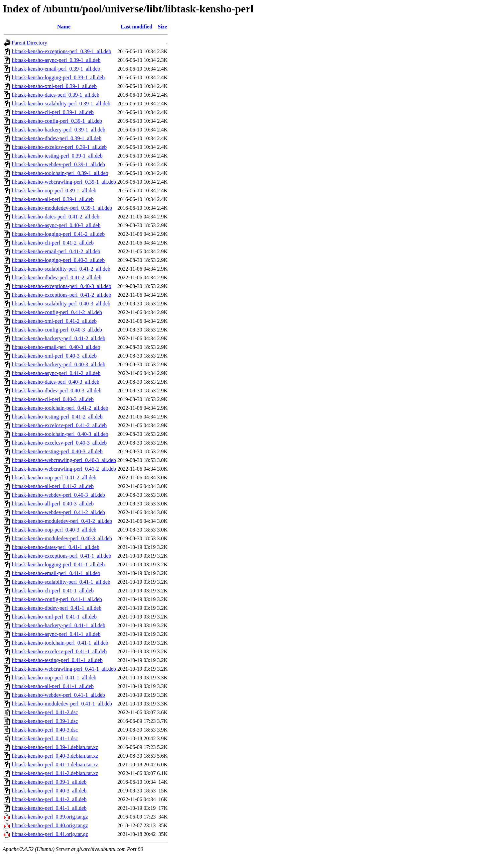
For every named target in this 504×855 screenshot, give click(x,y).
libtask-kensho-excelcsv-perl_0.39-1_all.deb (59, 147)
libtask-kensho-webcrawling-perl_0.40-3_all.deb (64, 460)
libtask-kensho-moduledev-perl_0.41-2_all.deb (62, 521)
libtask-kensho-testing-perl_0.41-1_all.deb (57, 660)
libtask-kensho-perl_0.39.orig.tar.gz (50, 817)
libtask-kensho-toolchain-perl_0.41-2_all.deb (60, 408)
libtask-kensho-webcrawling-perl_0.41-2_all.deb (64, 469)
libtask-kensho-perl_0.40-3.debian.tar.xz (55, 756)
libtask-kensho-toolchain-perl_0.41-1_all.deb (60, 643)
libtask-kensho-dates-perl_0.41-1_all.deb (55, 547)
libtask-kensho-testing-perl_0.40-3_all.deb (57, 451)
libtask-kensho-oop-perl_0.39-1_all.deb (54, 191)
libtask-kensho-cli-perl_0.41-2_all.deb (53, 243)
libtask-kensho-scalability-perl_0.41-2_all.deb (61, 269)
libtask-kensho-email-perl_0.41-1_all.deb (56, 573)
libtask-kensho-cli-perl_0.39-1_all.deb (53, 112)
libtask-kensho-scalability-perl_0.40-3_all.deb (61, 304)
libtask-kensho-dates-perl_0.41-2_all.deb (55, 217)
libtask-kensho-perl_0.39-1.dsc (45, 721)
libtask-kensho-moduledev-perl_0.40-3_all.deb (62, 538)
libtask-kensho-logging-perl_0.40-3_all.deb (58, 260)
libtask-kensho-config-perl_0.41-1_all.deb (57, 599)
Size (162, 27)
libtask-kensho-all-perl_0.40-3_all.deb (53, 504)
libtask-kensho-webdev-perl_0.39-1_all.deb (58, 164)
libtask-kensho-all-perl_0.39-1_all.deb (53, 199)
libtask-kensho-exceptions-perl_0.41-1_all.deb (61, 556)
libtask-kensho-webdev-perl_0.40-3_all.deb (58, 495)
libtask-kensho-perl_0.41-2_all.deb (49, 799)
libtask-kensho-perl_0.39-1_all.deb (49, 782)
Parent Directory (29, 43)
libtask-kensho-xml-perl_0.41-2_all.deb (54, 321)
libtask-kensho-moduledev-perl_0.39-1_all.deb (62, 208)
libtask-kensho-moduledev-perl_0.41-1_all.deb (62, 704)
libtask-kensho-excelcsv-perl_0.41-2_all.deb (59, 425)
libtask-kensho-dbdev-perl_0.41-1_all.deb (56, 608)
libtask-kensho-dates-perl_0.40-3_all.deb (55, 382)
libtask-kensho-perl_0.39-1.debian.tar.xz (55, 747)
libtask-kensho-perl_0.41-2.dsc (45, 712)
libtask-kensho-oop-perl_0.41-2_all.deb (54, 478)
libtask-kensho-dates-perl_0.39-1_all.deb (55, 95)
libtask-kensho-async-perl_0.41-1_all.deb (56, 634)
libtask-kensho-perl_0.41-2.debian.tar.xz (55, 773)
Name (64, 27)
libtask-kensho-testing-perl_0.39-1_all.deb (57, 156)
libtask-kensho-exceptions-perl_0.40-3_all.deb (61, 286)
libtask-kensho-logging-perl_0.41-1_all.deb (58, 564)
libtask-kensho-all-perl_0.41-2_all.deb (53, 486)
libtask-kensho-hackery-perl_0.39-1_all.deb (58, 130)
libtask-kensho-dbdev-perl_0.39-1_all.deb (56, 138)
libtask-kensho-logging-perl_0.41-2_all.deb (58, 234)
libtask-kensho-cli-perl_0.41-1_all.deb (53, 591)
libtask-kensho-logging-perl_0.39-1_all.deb (58, 77)
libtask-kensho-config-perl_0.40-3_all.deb (57, 330)
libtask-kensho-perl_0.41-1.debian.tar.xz (55, 765)
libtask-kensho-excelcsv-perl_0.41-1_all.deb (59, 651)
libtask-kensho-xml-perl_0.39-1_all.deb (54, 86)
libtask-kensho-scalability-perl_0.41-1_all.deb (61, 582)
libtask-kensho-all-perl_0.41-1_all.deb (53, 686)
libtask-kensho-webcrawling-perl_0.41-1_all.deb (64, 669)
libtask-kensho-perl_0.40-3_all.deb (49, 791)
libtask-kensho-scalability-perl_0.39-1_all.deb (61, 104)
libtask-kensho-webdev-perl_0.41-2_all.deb (58, 512)
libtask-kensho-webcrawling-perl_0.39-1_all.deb (64, 182)
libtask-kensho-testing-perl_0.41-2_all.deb (57, 417)
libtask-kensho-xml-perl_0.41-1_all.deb (54, 617)
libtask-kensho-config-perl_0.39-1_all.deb (57, 121)
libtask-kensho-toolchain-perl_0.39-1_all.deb (60, 173)
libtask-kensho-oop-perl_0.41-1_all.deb (54, 678)
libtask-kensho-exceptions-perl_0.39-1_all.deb (61, 51)
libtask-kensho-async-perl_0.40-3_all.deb (56, 225)
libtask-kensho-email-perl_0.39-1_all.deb (56, 69)
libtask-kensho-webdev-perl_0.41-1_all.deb (58, 695)
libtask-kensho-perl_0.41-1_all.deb (49, 808)
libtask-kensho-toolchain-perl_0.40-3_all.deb (60, 434)
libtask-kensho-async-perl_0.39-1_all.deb (56, 60)
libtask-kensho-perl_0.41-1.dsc (45, 738)
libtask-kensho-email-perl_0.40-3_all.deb (56, 347)
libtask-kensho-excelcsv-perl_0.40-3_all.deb (59, 443)
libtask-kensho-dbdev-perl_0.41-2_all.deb (56, 277)
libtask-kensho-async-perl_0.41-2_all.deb (56, 373)
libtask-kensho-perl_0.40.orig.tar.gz (50, 825)
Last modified (137, 27)
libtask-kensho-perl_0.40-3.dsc (45, 730)
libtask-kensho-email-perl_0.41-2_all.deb (56, 251)
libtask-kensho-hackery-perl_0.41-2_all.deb (58, 338)
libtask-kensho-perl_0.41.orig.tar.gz (50, 834)
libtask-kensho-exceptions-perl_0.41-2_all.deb (61, 295)
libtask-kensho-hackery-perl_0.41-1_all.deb (58, 625)
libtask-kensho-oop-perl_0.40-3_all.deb (54, 530)
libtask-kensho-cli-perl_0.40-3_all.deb (53, 399)
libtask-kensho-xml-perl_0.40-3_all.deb (54, 356)
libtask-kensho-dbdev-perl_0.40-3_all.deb (56, 391)
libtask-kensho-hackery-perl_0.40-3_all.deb (58, 364)
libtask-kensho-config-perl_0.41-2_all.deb (57, 312)
